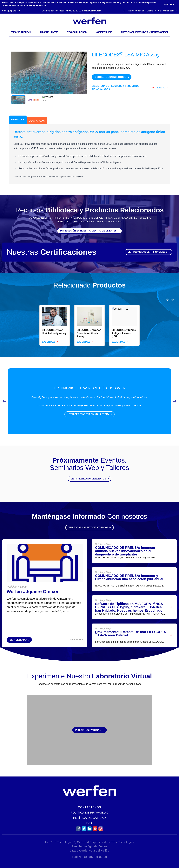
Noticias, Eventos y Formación (144, 32)
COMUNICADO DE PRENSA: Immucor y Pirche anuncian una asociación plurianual (129, 571)
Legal (89, 823)
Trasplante (49, 32)
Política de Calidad (90, 818)
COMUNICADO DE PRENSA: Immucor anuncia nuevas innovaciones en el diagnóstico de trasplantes (125, 544)
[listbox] (89, 319)
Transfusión (21, 32)
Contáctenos (89, 807)
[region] (89, 319)
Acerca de (104, 32)
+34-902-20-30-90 (73, 11)
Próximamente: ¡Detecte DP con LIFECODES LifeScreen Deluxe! (131, 627)
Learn (161, 88)
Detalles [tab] (18, 120)
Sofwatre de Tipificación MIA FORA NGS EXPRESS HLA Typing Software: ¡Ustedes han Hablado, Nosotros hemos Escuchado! (129, 600)
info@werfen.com (92, 11)
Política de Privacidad (89, 813)
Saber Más (49, 335)
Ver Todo (76, 633)
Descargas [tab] (37, 121)
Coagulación (77, 32)
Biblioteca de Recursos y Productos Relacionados (116, 88)
